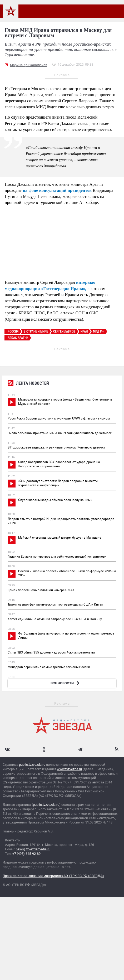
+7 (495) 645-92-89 (26, 854)
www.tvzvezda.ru (69, 769)
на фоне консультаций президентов (57, 190)
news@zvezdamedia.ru (33, 849)
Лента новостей (28, 384)
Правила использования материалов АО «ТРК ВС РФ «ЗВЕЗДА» (53, 876)
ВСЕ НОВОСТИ (66, 683)
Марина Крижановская (29, 65)
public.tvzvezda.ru (32, 765)
